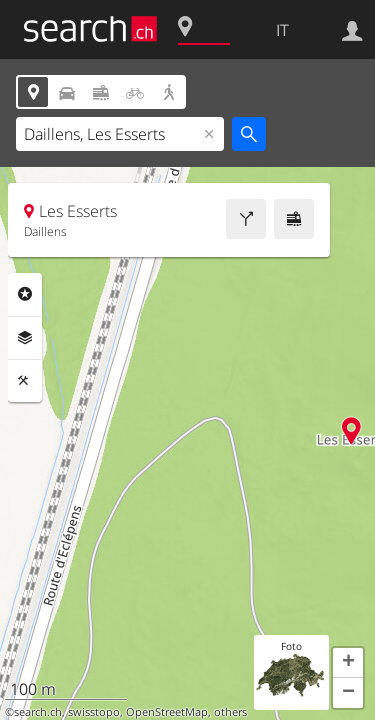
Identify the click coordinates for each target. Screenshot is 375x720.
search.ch (38, 712)
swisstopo (94, 712)
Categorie (25, 294)
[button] (348, 663)
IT (282, 30)
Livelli (25, 338)
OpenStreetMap (167, 712)
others (230, 712)
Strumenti (25, 381)
